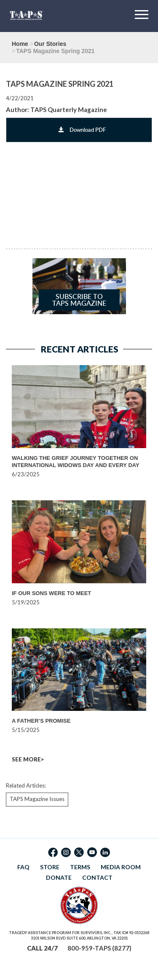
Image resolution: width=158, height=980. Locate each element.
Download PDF (82, 130)
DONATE (59, 877)
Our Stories (50, 44)
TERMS (80, 867)
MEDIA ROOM (121, 867)
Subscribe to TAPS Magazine (79, 300)
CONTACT (97, 877)
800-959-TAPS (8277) (99, 948)
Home (20, 44)
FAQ (23, 867)
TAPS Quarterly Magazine (69, 109)
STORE (50, 867)
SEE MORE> (28, 759)
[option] (81, 422)
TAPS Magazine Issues (37, 799)
